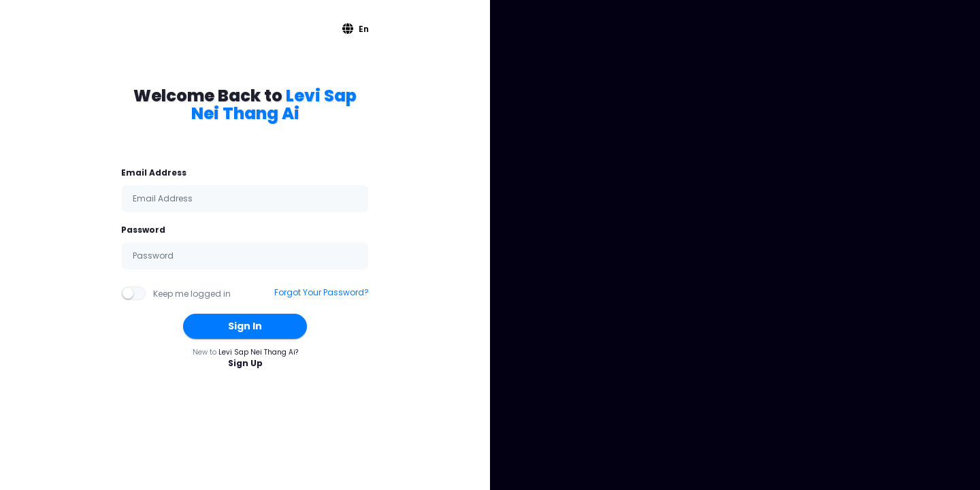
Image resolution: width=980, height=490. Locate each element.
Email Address (154, 173)
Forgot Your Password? (322, 292)
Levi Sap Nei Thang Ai (274, 104)
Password (143, 230)
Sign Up (245, 363)
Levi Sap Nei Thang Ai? (258, 352)
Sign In (245, 326)
